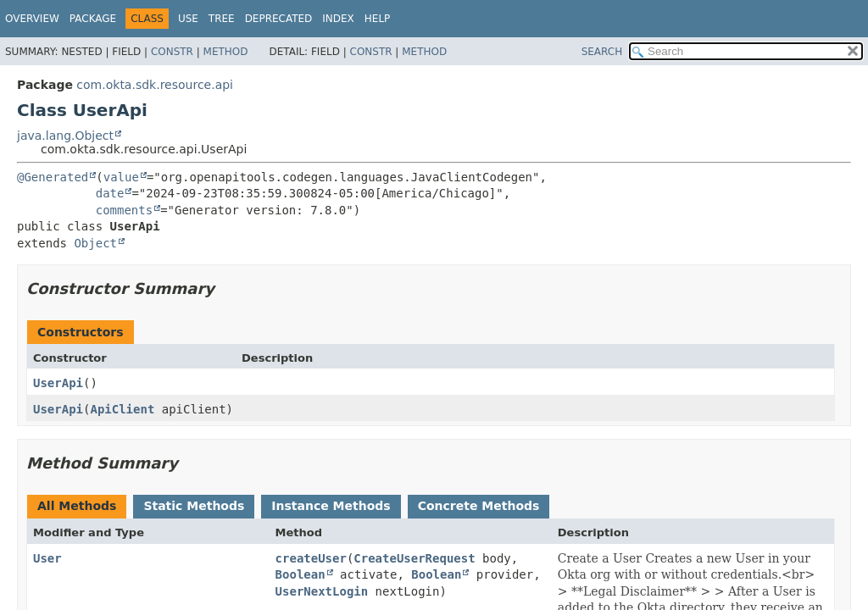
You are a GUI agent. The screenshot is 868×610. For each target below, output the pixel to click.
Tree (222, 19)
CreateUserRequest (414, 558)
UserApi (58, 383)
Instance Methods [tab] (331, 506)
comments (124, 210)
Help (378, 19)
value (121, 177)
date (110, 193)
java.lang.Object (65, 136)
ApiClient (122, 409)
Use (188, 19)
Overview (32, 19)
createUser (311, 558)
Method (226, 52)
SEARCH (602, 52)
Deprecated (279, 19)
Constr (172, 52)
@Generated (53, 177)
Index (338, 19)
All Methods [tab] (77, 506)
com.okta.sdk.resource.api (155, 85)
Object (95, 243)
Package (93, 19)
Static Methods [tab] (194, 506)
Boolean (300, 574)
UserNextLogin (322, 591)
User (47, 558)
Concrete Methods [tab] (479, 506)
